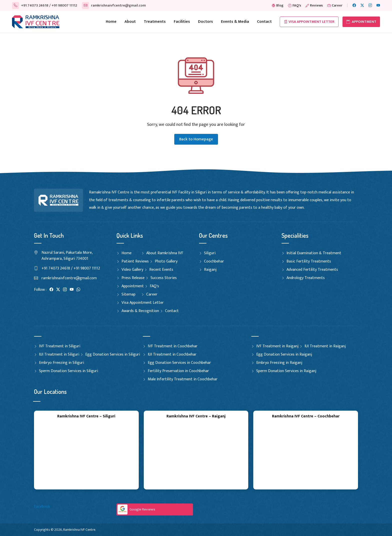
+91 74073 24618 (30, 5)
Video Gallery (132, 270)
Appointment (133, 286)
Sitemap (128, 294)
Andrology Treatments (306, 278)
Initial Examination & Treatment (314, 253)
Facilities (182, 22)
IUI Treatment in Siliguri (59, 354)
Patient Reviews (135, 261)
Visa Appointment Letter (309, 22)
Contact (264, 22)
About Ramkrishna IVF (165, 253)
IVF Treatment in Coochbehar (173, 346)
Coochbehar (214, 261)
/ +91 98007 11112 (63, 5)
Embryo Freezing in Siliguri (61, 363)
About (130, 22)
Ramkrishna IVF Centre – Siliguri (86, 416)
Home (111, 22)
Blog (278, 5)
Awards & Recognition (140, 311)
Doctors (205, 22)
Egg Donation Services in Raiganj (284, 354)
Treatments (155, 22)
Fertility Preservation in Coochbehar (178, 371)
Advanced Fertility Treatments (312, 270)
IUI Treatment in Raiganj (325, 346)
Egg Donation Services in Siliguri (113, 354)
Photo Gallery (166, 261)
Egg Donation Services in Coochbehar (179, 363)
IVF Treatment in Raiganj (277, 346)
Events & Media (235, 22)
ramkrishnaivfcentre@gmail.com (114, 5)
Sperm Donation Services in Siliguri (68, 371)
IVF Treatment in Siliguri (60, 346)
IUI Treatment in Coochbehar (172, 354)
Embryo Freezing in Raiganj (279, 363)
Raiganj (210, 270)
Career (335, 5)
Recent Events (161, 270)
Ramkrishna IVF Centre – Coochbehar (306, 416)
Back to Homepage (196, 139)
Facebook (42, 507)
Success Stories (164, 278)
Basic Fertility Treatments (309, 261)
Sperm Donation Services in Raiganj (286, 371)
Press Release (133, 278)
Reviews (314, 5)
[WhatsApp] (78, 290)
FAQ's (294, 5)
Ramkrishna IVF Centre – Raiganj (196, 416)
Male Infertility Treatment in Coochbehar (183, 379)
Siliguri (210, 253)
